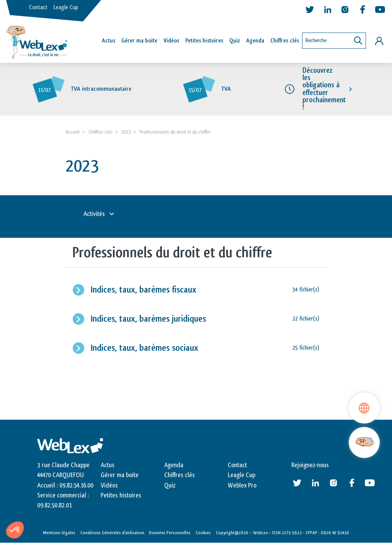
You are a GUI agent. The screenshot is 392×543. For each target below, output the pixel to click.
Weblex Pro (242, 486)
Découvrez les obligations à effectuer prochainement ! (324, 89)
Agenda (255, 41)
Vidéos (171, 41)
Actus (109, 41)
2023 (126, 132)
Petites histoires (204, 41)
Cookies (203, 533)
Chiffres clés (285, 41)
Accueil (73, 132)
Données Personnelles (170, 533)
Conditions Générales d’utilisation (112, 533)
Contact (38, 7)
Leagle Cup (66, 7)
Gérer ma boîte (139, 41)
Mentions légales (59, 533)
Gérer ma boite (120, 475)
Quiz (235, 41)
